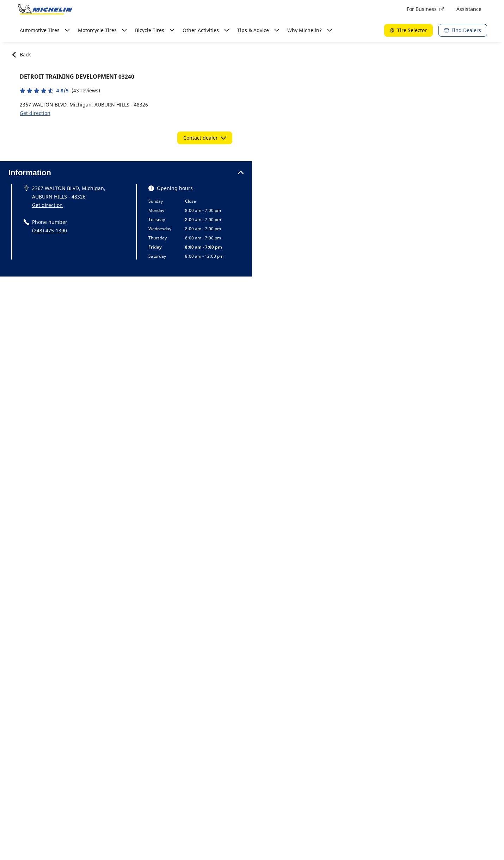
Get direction (35, 113)
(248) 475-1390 (50, 230)
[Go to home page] (45, 9)
